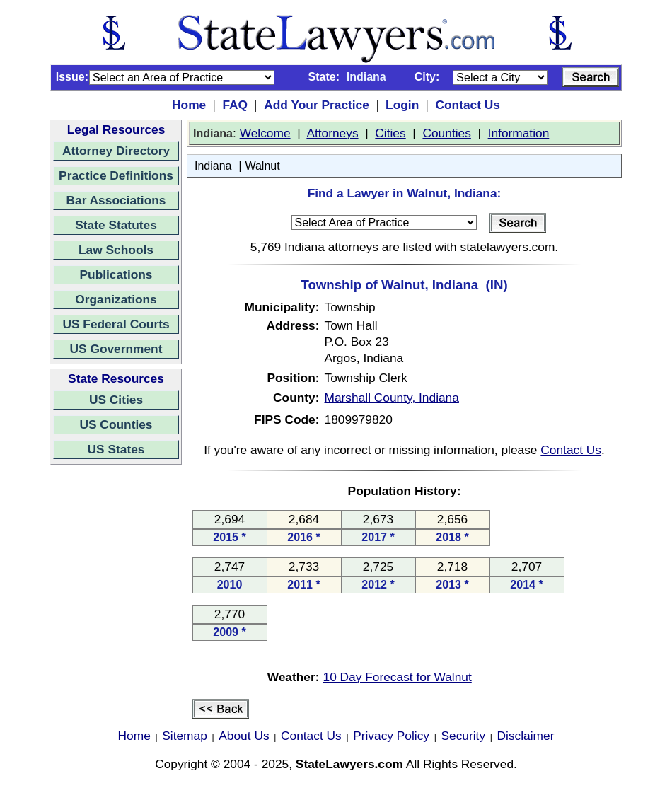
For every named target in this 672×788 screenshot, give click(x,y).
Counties (446, 133)
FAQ (235, 105)
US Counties (116, 424)
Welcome (265, 133)
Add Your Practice (317, 105)
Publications (116, 274)
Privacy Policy (391, 736)
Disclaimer (526, 736)
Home (189, 105)
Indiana (213, 166)
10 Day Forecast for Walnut (398, 677)
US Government (116, 349)
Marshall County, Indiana (392, 398)
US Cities (116, 400)
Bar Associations (116, 200)
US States (116, 449)
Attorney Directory (116, 151)
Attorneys (332, 133)
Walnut (262, 166)
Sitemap (185, 736)
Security (464, 736)
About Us (244, 736)
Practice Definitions (116, 175)
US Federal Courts (116, 324)
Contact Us (467, 105)
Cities (390, 133)
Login (402, 105)
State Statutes (116, 225)
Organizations (116, 299)
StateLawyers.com (349, 764)
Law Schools (116, 250)
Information (519, 133)
